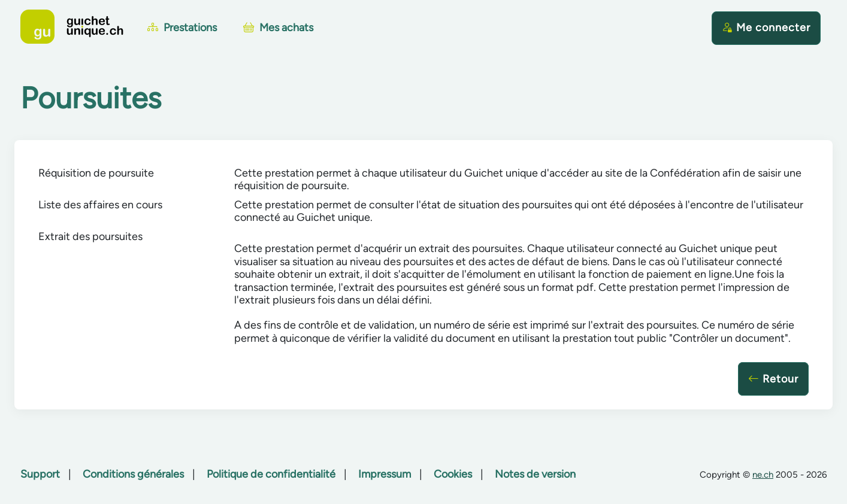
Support (40, 474)
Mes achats (278, 28)
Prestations (182, 28)
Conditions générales (133, 474)
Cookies (453, 474)
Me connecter (766, 28)
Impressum (385, 474)
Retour (773, 379)
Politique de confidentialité (271, 474)
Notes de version (535, 474)
